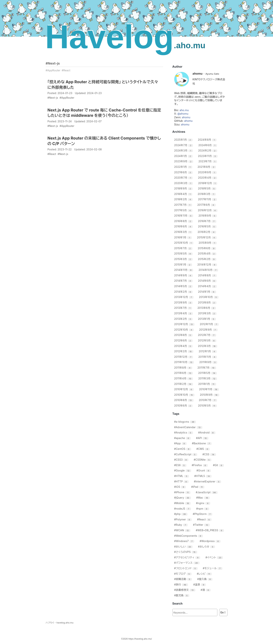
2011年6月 (184, 373)
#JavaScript (207, 492)
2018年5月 (208, 188)
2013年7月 (184, 308)
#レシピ (205, 574)
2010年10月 (185, 395)
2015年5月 (184, 254)
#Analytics (184, 432)
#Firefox (200, 465)
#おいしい (184, 547)
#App (181, 443)
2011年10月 (185, 362)
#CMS (204, 449)
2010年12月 (185, 389)
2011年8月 (184, 368)
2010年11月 (209, 389)
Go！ (223, 612)
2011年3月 (208, 378)
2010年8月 (184, 400)
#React (66, 70)
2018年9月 (184, 188)
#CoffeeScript (186, 454)
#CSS (210, 454)
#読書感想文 (185, 590)
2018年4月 (184, 194)
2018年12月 (208, 183)
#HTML (182, 476)
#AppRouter (53, 70)
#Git (219, 465)
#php (181, 514)
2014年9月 (184, 275)
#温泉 (200, 584)
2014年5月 (184, 286)
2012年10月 (185, 330)
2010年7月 (208, 400)
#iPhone (183, 492)
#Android (207, 432)
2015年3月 (184, 259)
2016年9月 (208, 216)
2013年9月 (184, 302)
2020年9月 (208, 172)
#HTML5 (203, 476)
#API (203, 438)
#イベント (215, 557)
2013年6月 (207, 308)
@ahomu (183, 114)
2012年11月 (210, 324)
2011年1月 (208, 384)
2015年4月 (208, 254)
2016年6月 (184, 226)
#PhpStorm (203, 514)
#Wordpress (210, 541)
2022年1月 (184, 167)
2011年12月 (184, 357)
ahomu (186, 117)
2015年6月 (207, 248)
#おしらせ (207, 547)
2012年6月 (184, 340)
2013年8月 (208, 302)
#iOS (181, 487)
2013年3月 (208, 313)
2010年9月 (210, 395)
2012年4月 (184, 346)
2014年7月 (184, 281)
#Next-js (53, 63)
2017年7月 (184, 205)
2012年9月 (209, 330)
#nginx (204, 503)
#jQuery (183, 498)
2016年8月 (184, 221)
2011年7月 (207, 368)
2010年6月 (184, 406)
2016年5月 (208, 226)
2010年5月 (208, 406)
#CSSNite (203, 460)
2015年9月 (208, 243)
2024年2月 (208, 150)
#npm (203, 509)
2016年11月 (184, 216)
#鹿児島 (182, 595)
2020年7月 (184, 178)
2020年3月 (184, 183)
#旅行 (182, 584)
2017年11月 (208, 199)
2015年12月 (207, 237)
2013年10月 (209, 297)
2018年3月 (207, 194)
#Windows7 (185, 541)
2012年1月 (208, 351)
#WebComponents (189, 536)
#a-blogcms (186, 422)
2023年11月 (208, 156)
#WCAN (183, 530)
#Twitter (202, 525)
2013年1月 (207, 319)
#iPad (198, 487)
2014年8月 (208, 275)
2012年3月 (208, 346)
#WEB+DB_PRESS (210, 530)
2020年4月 (208, 178)
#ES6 (181, 465)
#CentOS (183, 449)
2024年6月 (208, 145)
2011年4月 (184, 378)
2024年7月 (184, 145)
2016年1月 (183, 237)
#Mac (203, 498)
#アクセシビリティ (188, 557)
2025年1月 (184, 140)
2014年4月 (208, 286)
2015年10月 (184, 243)
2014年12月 (208, 265)
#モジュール (213, 568)
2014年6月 (208, 281)
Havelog (125, 37)
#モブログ (183, 574)
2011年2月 (184, 384)
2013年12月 (184, 297)
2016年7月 (207, 221)
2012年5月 (208, 340)
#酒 (206, 590)
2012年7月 (207, 335)
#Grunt (204, 470)
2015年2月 (208, 259)
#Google (183, 470)
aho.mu (184, 110)
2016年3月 (184, 232)
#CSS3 (182, 460)
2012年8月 (184, 335)
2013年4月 (184, 313)
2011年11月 (208, 357)
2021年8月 (207, 167)
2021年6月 (184, 172)
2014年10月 (209, 270)
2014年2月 (184, 292)
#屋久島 (205, 579)
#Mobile (183, 503)
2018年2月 (184, 199)
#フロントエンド (186, 568)
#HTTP (182, 481)
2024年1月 (184, 156)
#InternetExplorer (208, 481)
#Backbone (202, 443)
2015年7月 (184, 248)
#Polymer (183, 519)
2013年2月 (184, 319)
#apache (183, 438)
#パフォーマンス (187, 563)
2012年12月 (185, 324)
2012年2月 (184, 351)
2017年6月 (207, 205)
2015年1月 (184, 265)
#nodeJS (183, 509)
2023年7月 (208, 161)
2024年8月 (208, 140)
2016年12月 (208, 210)
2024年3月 (184, 150)
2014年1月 (208, 292)
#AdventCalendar (189, 427)
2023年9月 (184, 161)
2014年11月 (184, 270)
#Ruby (181, 525)
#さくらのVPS (186, 552)
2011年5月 (208, 373)
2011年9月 (209, 362)
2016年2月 (207, 232)
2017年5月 (184, 210)
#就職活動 (184, 579)
